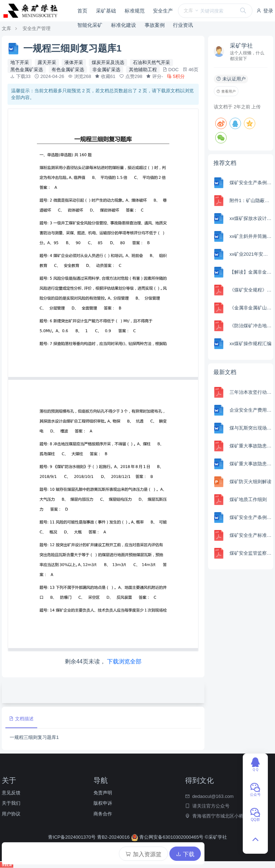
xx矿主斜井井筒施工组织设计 (250, 236)
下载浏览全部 (124, 661)
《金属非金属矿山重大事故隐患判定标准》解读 (250, 308)
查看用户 (226, 91)
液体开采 (74, 62)
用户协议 (11, 814)
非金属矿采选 (106, 70)
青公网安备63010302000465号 (168, 837)
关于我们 (11, 803)
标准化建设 (124, 25)
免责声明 (103, 793)
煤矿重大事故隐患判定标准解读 (250, 464)
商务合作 (103, 814)
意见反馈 (11, 793)
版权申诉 (103, 803)
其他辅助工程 (143, 70)
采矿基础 (106, 11)
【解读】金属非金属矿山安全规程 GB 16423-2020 (250, 272)
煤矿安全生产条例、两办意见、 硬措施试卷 (250, 183)
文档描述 (21, 719)
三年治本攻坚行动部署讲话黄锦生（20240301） (250, 392)
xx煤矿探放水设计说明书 (250, 218)
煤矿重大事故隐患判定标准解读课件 (250, 446)
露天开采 (47, 62)
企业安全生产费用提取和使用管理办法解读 (250, 410)
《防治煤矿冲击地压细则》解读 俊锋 (250, 326)
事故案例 (155, 25)
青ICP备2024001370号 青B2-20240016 (89, 837)
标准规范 (135, 11)
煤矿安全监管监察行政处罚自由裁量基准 (250, 553)
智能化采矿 (90, 25)
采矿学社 (241, 46)
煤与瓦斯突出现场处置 (250, 428)
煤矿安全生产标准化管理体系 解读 (250, 535)
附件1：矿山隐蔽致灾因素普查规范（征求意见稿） (250, 200)
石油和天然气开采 (151, 62)
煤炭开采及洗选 (108, 62)
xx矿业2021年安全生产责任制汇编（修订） (250, 254)
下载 (185, 854)
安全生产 (163, 11)
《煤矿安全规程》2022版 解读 (250, 290)
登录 (265, 11)
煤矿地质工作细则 (248, 499)
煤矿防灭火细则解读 (250, 482)
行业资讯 (183, 25)
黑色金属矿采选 (27, 70)
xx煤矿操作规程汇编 (250, 344)
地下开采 (20, 62)
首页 (82, 11)
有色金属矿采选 (68, 70)
